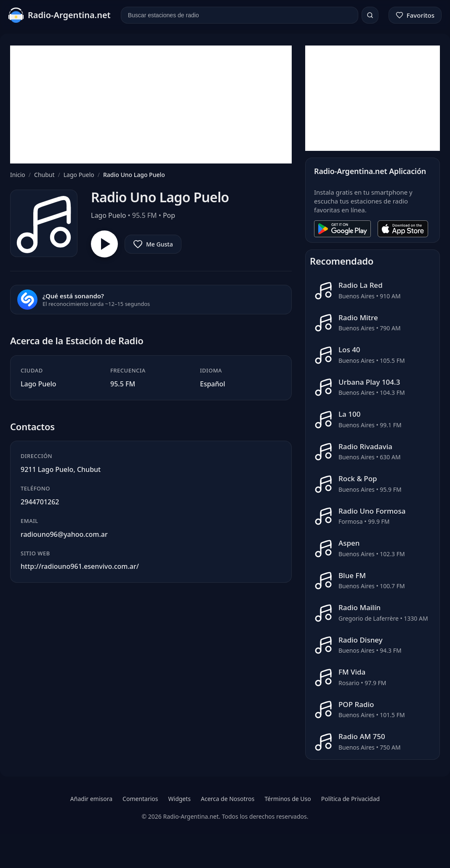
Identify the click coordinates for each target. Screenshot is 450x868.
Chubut (44, 175)
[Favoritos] (415, 15)
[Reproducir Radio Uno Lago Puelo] (104, 244)
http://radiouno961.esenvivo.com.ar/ (80, 566)
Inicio (18, 175)
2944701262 (40, 502)
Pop (169, 215)
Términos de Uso (288, 799)
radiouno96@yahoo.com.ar (64, 534)
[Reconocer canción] (27, 300)
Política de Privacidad (350, 799)
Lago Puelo (79, 175)
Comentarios (140, 799)
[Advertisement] (151, 104)
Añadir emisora (91, 799)
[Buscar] (370, 15)
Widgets (180, 799)
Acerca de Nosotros (228, 799)
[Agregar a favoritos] (153, 244)
